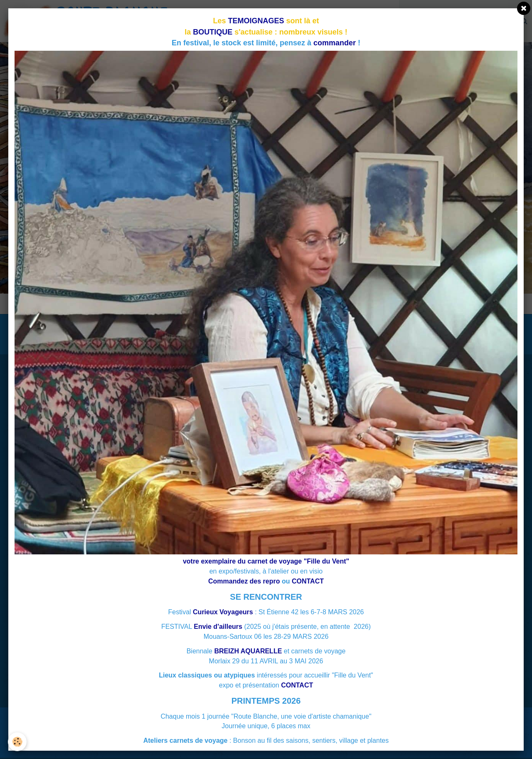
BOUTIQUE (213, 32)
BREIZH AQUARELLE (248, 651)
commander (335, 43)
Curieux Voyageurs (223, 612)
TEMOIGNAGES (256, 21)
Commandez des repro (244, 581)
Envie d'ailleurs (218, 627)
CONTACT (308, 581)
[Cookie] (18, 742)
